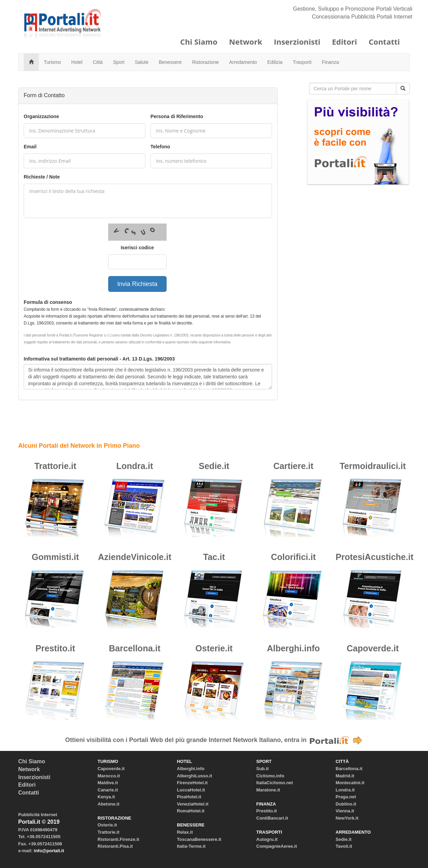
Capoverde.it (373, 648)
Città (98, 62)
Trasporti (302, 62)
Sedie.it (214, 466)
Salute (142, 62)
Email (30, 147)
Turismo (53, 62)
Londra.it (135, 466)
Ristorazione (205, 62)
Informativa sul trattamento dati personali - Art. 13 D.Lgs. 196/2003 (99, 359)
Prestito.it (55, 648)
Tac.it (214, 557)
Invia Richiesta (137, 284)
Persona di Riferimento (177, 116)
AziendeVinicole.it (134, 557)
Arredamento (243, 62)
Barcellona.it (135, 648)
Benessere (170, 62)
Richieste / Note (42, 177)
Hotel (77, 62)
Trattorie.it (55, 466)
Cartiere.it (294, 466)
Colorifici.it (294, 557)
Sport (119, 62)
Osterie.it (214, 648)
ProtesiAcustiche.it (374, 557)
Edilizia (275, 62)
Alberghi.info (293, 648)
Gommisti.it (55, 557)
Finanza (330, 62)
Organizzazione (41, 116)
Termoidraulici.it (373, 466)
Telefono (160, 147)
